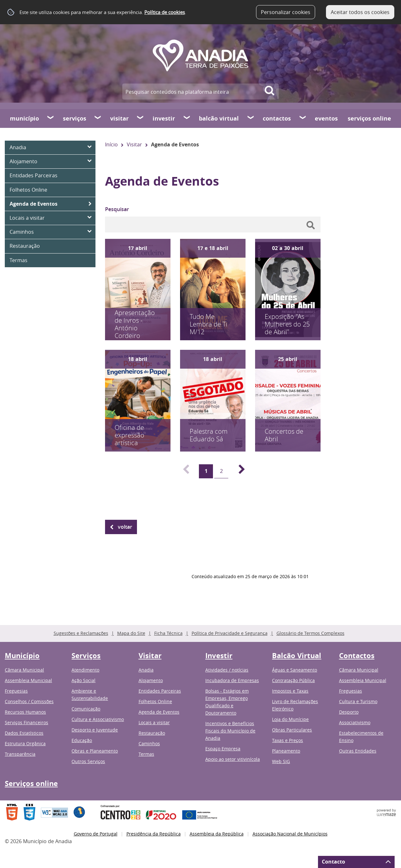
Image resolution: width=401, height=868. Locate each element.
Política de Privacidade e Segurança (230, 633)
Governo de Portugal (96, 834)
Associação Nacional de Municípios (290, 834)
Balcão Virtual (219, 118)
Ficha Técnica (168, 633)
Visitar (119, 118)
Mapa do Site (131, 633)
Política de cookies (165, 12)
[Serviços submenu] (98, 118)
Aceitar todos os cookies (360, 12)
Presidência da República (154, 834)
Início (111, 144)
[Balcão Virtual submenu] (251, 118)
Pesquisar (117, 209)
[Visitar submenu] (140, 118)
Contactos (277, 118)
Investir (164, 118)
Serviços (75, 118)
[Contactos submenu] (303, 118)
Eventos (326, 118)
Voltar (125, 527)
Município (24, 118)
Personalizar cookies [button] (286, 12)
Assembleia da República (217, 834)
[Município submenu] (51, 118)
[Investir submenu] (187, 118)
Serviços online (369, 118)
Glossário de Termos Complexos (310, 633)
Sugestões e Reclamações (81, 633)
